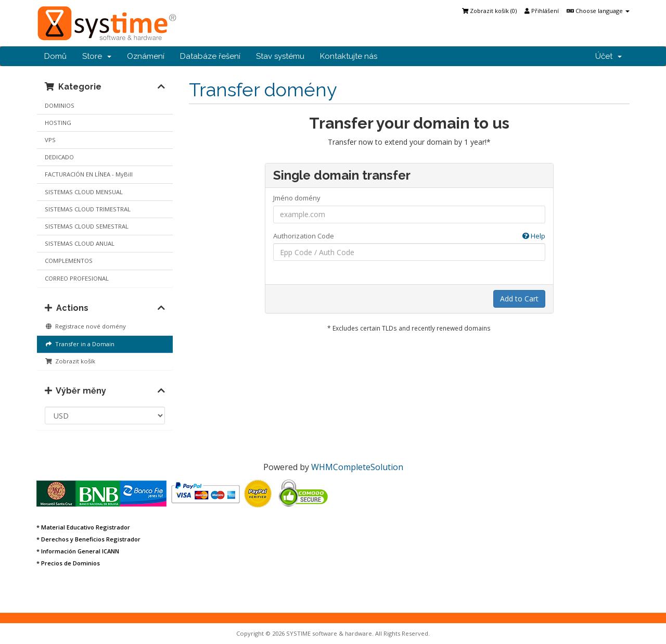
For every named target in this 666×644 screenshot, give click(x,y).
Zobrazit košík (70, 361)
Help (534, 236)
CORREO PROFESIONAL (77, 278)
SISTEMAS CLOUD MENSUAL (84, 192)
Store (97, 56)
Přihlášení (542, 11)
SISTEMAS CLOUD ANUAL (80, 243)
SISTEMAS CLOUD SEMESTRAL (87, 226)
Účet (609, 56)
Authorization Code (409, 236)
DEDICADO (59, 157)
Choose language (598, 11)
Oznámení (146, 56)
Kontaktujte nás (349, 56)
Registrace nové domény (85, 326)
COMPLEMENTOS (69, 261)
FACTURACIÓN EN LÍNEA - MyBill (89, 174)
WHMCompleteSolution (357, 467)
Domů (55, 56)
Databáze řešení (210, 56)
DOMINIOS (60, 105)
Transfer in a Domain (80, 344)
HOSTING (58, 123)
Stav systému (280, 56)
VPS (50, 140)
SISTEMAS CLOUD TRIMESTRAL (88, 209)
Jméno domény (297, 198)
